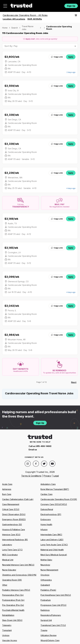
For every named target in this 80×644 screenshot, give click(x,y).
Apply (71, 57)
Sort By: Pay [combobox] (11, 46)
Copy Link (57, 57)
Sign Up (71, 6)
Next (74, 382)
